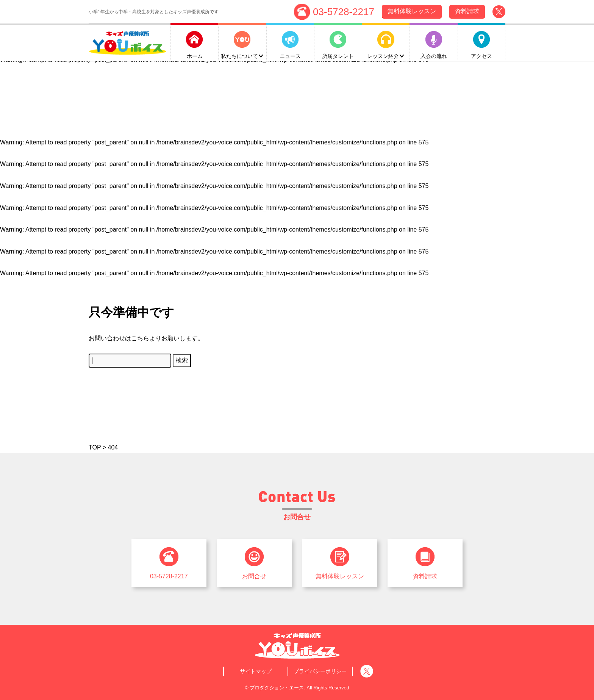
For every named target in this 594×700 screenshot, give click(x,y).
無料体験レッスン (340, 576)
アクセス (481, 55)
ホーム (195, 55)
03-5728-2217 (344, 11)
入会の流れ (434, 55)
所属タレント (338, 55)
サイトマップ (256, 671)
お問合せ (254, 576)
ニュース (290, 55)
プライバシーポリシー (320, 671)
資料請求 (425, 576)
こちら (140, 338)
